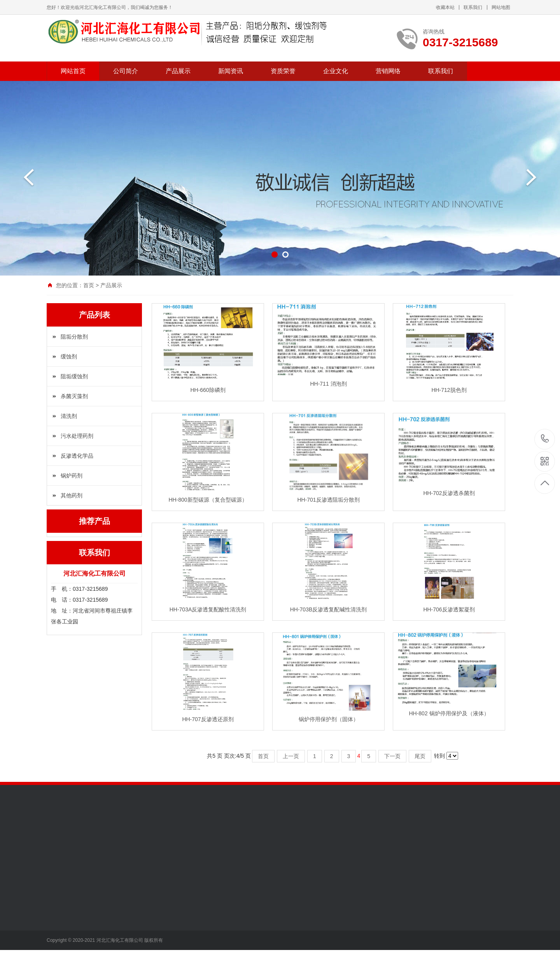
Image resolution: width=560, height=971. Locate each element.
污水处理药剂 (77, 436)
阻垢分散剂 (74, 337)
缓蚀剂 (69, 356)
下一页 (392, 756)
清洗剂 (69, 416)
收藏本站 (445, 7)
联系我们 (473, 7)
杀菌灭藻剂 (74, 396)
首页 (89, 285)
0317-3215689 (545, 439)
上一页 (291, 756)
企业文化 (336, 71)
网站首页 (73, 71)
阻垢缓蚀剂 (74, 376)
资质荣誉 (283, 71)
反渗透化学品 (77, 456)
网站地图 (501, 7)
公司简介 (126, 71)
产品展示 (178, 71)
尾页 (420, 756)
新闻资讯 (231, 71)
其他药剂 (72, 495)
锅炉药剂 (72, 476)
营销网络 (388, 71)
